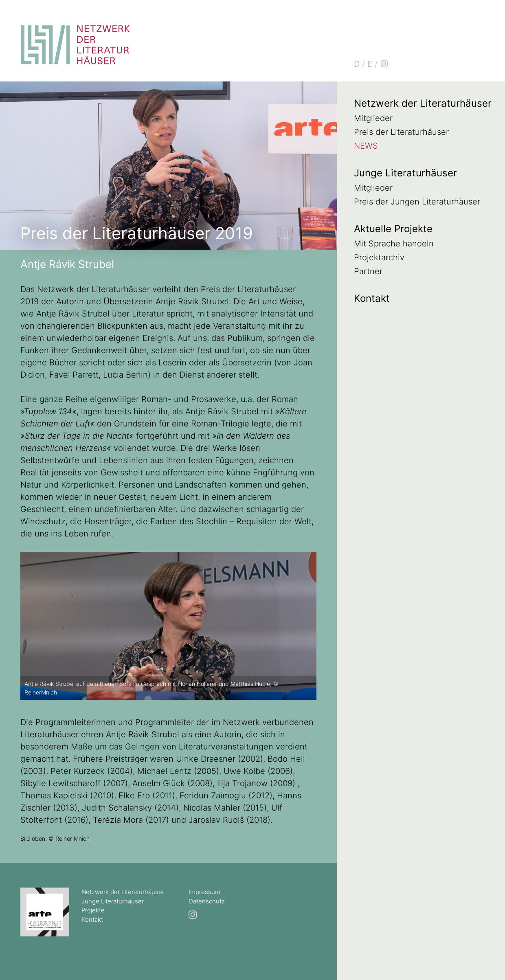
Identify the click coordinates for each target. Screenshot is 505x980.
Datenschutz (207, 901)
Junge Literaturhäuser (405, 173)
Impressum (204, 892)
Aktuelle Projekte (393, 229)
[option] (168, 626)
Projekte (93, 910)
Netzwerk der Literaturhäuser (423, 103)
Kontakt (372, 298)
